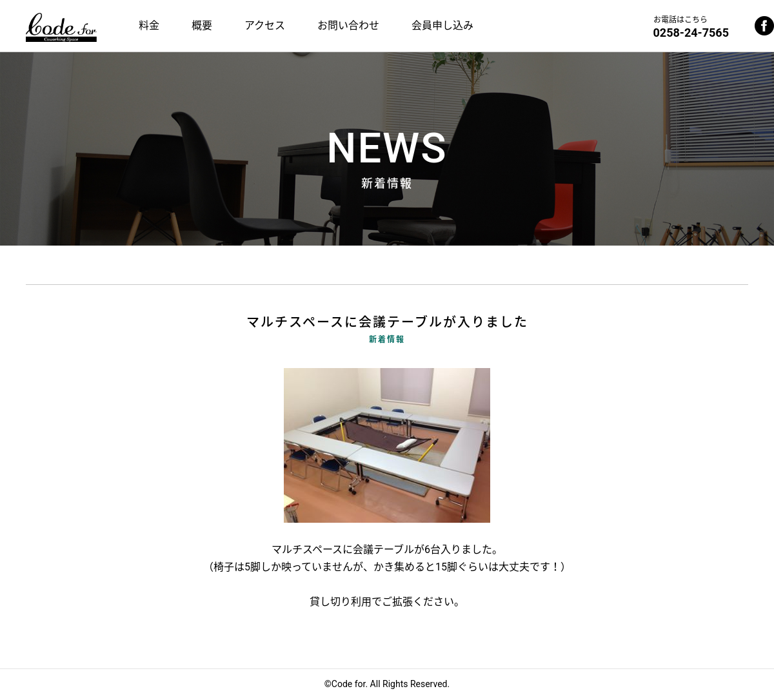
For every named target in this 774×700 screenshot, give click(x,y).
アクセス (265, 25)
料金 (149, 25)
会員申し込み (442, 25)
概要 (202, 25)
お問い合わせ (348, 25)
